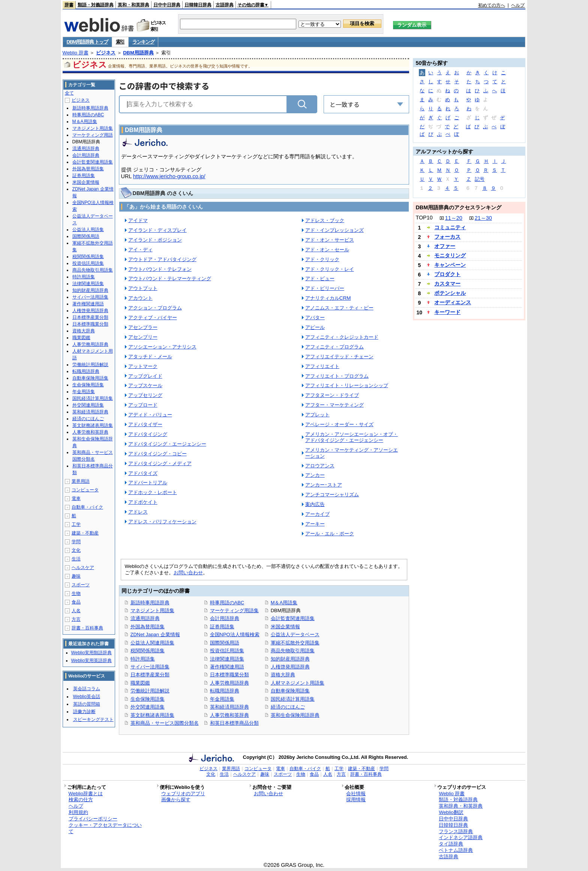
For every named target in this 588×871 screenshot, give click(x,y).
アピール (315, 327)
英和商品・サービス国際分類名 (165, 723)
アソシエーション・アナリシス (162, 347)
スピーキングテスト (93, 719)
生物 (76, 593)
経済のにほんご (288, 707)
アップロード (143, 405)
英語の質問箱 (87, 704)
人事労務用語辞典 (229, 683)
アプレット (317, 415)
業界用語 (81, 481)
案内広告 (315, 504)
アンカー (315, 475)
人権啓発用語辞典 (290, 667)
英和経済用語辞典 (229, 707)
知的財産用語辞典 (290, 659)
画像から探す (176, 800)
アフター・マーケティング (334, 405)
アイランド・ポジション (155, 240)
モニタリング (450, 255)
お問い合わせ (188, 573)
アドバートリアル (148, 483)
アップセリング (145, 395)
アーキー (315, 524)
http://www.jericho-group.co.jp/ (169, 176)
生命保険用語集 (148, 699)
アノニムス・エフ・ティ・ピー (339, 308)
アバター (315, 318)
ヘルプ (518, 5)
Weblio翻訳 (451, 812)
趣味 (76, 576)
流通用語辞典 (145, 618)
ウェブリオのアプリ (183, 794)
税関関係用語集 (148, 651)
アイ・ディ (140, 250)
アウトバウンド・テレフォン (160, 269)
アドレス (138, 512)
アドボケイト (143, 502)
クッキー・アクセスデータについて (105, 828)
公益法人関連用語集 (152, 643)
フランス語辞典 (456, 831)
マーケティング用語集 (234, 610)
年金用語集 (222, 699)
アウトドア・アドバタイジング (162, 259)
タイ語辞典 (451, 844)
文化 (76, 550)
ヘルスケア (83, 568)
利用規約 (78, 812)
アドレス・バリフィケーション (162, 522)
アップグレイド (145, 376)
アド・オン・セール (327, 250)
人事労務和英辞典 (229, 715)
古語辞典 (225, 5)
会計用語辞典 (225, 618)
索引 (120, 42)
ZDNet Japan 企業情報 (155, 634)
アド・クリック (322, 259)
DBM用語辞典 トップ (87, 42)
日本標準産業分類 (150, 675)
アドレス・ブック (325, 220)
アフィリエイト (322, 366)
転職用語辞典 (225, 691)
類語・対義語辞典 (96, 5)
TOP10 (424, 218)
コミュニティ (450, 227)
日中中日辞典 (167, 5)
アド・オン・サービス (330, 240)
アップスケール (145, 385)
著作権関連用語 (227, 667)
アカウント (140, 298)
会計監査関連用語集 (293, 618)
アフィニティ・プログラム (334, 347)
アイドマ (138, 220)
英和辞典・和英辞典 (461, 806)
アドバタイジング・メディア (160, 463)
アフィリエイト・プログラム (337, 376)
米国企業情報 (285, 627)
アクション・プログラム (155, 308)
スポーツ (81, 585)
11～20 (454, 218)
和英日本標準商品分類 (234, 723)
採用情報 (356, 800)
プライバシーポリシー (93, 819)
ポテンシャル (450, 293)
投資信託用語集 (227, 651)
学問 (76, 542)
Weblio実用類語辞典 (91, 653)
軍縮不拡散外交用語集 (295, 643)
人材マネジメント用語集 (298, 683)
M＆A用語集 (284, 603)
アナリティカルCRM (328, 298)
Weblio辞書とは (86, 794)
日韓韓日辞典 (198, 5)
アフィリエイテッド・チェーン (339, 357)
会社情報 (356, 794)
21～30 (483, 218)
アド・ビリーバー (325, 288)
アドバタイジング (148, 434)
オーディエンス (453, 302)
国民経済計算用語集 (293, 699)
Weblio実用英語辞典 (91, 661)
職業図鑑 (140, 683)
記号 (480, 179)
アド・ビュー (320, 279)
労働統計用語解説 (150, 691)
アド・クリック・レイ (330, 269)
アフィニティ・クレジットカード (342, 337)
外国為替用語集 (148, 627)
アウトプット (143, 288)
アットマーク (143, 366)
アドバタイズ (143, 473)
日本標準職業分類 (229, 675)
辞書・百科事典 (87, 628)
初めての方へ (492, 5)
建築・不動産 (85, 533)
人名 (76, 611)
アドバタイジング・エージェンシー (167, 444)
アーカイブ (317, 514)
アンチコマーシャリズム (332, 495)
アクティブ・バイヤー (153, 318)
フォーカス (447, 237)
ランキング (143, 42)
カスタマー (447, 284)
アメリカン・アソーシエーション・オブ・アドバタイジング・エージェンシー (352, 437)
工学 (76, 524)
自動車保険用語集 (290, 691)
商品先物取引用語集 (293, 651)
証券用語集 (222, 627)
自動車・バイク (87, 507)
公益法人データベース (295, 634)
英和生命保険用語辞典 (295, 715)
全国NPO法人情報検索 (235, 634)
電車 (76, 499)
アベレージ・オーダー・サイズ (339, 424)
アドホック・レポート (153, 492)
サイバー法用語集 (150, 667)
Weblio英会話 (87, 697)
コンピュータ (85, 490)
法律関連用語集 (227, 659)
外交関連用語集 (148, 707)
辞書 (69, 5)
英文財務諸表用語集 (152, 715)
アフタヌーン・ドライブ (332, 395)
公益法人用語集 (88, 230)
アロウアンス (320, 466)
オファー (445, 246)
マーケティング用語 (93, 135)
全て (69, 93)
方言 (76, 619)
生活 (76, 559)
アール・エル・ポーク (330, 534)
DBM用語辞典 (138, 53)
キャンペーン (450, 265)
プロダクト (447, 274)
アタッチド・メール (150, 357)
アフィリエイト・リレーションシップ (347, 385)
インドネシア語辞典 (461, 837)
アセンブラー (143, 327)
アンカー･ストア (324, 485)
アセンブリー (143, 337)
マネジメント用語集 (152, 610)
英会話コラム (87, 689)
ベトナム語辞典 (456, 850)
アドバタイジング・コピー (157, 454)
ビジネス (106, 53)
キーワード (447, 312)
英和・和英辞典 (133, 5)
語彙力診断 (84, 712)
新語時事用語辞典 (150, 603)
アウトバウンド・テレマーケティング (170, 279)
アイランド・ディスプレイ (157, 230)
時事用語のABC (227, 603)
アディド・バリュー (150, 415)
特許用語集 (143, 659)
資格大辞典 (283, 675)
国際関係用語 (225, 643)
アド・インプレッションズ (334, 230)
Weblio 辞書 (76, 53)
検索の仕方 (81, 800)
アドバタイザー (145, 424)
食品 (76, 602)
